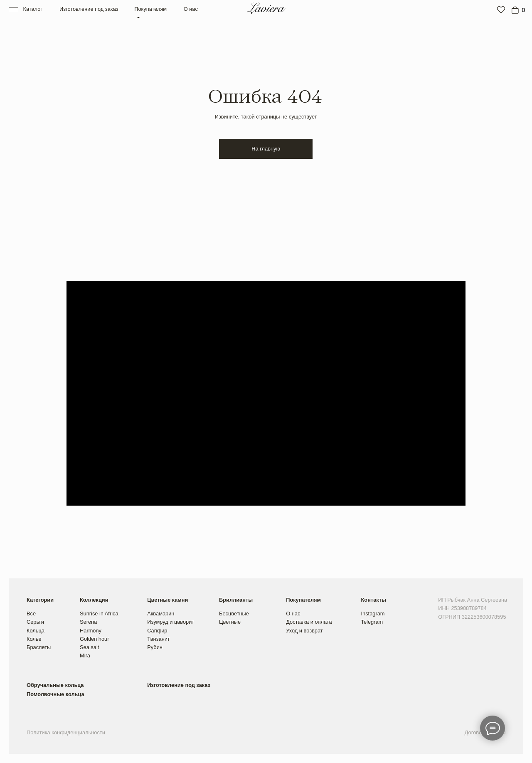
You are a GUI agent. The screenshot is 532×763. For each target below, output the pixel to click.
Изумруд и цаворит (171, 622)
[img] (501, 10)
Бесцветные (234, 614)
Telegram (372, 622)
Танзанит (159, 639)
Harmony (91, 631)
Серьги (35, 622)
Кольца (36, 631)
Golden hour (94, 639)
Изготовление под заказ (89, 9)
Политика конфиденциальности (66, 732)
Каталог (33, 9)
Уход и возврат (304, 631)
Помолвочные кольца (55, 694)
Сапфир (157, 631)
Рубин (155, 647)
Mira (85, 656)
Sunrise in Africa (99, 614)
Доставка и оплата (309, 622)
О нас (191, 9)
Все (31, 614)
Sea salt (89, 647)
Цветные (230, 622)
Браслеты (39, 647)
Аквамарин (161, 614)
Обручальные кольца (55, 685)
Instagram (373, 614)
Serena (88, 622)
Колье (34, 639)
